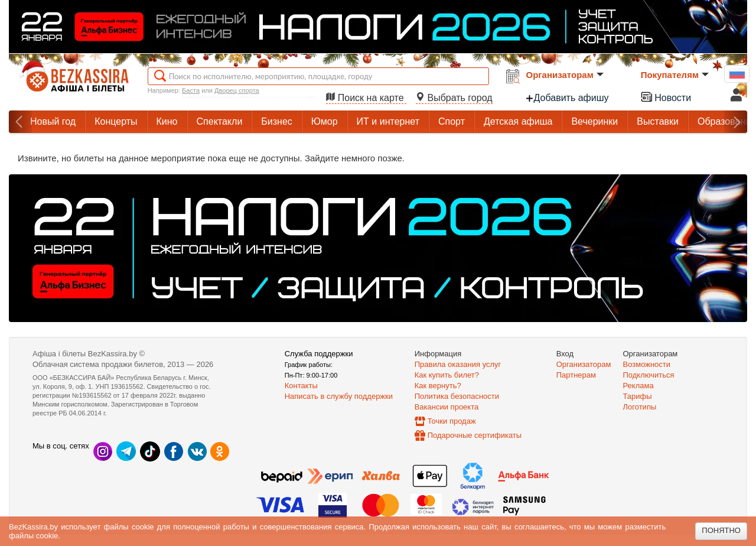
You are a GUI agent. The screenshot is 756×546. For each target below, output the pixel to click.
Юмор (325, 121)
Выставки (658, 121)
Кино (167, 121)
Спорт (452, 121)
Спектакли (220, 121)
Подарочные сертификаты (475, 435)
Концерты (116, 121)
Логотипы (640, 407)
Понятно (721, 530)
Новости (666, 97)
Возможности (647, 364)
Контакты (301, 386)
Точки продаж (452, 421)
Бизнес (277, 121)
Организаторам (565, 75)
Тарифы (638, 396)
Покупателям (675, 75)
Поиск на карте (366, 98)
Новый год (53, 121)
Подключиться (649, 375)
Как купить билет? (447, 375)
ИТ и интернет (388, 121)
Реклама (638, 386)
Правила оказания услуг (458, 364)
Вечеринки (594, 121)
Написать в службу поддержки (339, 396)
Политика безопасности (457, 396)
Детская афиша (518, 121)
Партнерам (576, 375)
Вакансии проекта (447, 407)
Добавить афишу (567, 98)
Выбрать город (454, 98)
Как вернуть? (438, 386)
